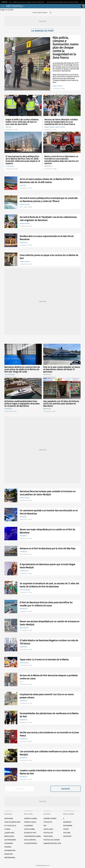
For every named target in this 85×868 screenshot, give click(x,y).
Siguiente (66, 789)
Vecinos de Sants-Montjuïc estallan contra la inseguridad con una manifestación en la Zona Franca (61, 122)
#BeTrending (10, 858)
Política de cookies (52, 840)
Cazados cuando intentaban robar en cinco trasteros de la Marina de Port (48, 772)
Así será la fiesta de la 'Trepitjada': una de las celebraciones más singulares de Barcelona (48, 219)
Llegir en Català (7, 10)
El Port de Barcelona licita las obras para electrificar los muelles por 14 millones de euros (46, 604)
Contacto (48, 822)
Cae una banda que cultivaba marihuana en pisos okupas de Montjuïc (49, 753)
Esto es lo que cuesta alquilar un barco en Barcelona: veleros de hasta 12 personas (62, 369)
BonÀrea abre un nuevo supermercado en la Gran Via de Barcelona (47, 238)
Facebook (67, 822)
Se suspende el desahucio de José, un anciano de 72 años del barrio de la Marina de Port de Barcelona (49, 585)
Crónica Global (31, 818)
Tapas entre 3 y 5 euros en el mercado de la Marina (44, 660)
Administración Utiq (52, 843)
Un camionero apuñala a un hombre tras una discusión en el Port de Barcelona (49, 512)
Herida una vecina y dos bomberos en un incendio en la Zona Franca (49, 734)
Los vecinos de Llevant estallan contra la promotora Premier (63, 2)
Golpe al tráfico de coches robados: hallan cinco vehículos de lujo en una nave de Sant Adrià (22, 122)
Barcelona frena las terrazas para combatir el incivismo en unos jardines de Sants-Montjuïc (48, 493)
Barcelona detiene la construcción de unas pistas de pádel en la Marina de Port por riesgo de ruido (22, 369)
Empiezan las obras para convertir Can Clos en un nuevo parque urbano (47, 696)
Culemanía (28, 826)
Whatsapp (67, 836)
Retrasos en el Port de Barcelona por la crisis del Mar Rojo (48, 548)
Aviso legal (48, 829)
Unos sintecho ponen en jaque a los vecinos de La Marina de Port (49, 257)
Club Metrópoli (31, 843)
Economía (9, 843)
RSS (45, 826)
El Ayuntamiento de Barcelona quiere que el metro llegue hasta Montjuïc (48, 566)
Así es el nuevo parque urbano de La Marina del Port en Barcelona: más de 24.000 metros (46, 181)
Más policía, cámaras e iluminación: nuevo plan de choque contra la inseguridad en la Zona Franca (66, 48)
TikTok (66, 829)
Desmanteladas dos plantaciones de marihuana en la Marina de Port (49, 715)
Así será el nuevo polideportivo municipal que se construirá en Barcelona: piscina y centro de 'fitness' (49, 200)
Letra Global (29, 829)
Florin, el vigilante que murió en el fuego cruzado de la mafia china (27, 2)
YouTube (67, 833)
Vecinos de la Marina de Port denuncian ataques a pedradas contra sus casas (49, 677)
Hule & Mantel (30, 840)
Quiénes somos (50, 818)
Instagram (68, 826)
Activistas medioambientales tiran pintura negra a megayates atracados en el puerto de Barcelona (22, 404)
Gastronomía (10, 840)
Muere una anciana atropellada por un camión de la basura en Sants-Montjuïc (50, 623)
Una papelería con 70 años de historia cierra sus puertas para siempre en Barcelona (61, 404)
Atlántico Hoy (30, 833)
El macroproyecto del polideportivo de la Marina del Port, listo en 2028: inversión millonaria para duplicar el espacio (23, 160)
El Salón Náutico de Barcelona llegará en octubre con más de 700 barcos (49, 642)
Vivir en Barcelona (12, 822)
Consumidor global (32, 836)
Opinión (8, 847)
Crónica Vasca (30, 822)
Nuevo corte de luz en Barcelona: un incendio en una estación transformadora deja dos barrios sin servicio (62, 160)
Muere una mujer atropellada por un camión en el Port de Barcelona (47, 531)
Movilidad (9, 818)
